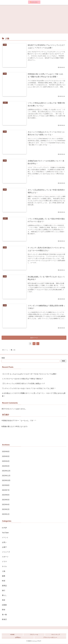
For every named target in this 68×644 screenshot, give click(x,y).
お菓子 (4, 547)
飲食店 (4, 620)
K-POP (4, 528)
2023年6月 (6, 495)
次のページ (34, 338)
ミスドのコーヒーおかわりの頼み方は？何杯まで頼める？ (23, 379)
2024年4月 (6, 466)
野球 (4, 610)
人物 (4, 571)
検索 (3, 358)
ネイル (4, 567)
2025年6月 (6, 452)
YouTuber (5, 533)
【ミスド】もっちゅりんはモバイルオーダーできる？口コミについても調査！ (30, 374)
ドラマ (4, 562)
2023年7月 (6, 490)
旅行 (4, 591)
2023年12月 (6, 471)
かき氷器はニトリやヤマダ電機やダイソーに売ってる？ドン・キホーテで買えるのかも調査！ (34, 395)
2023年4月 (6, 505)
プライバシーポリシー (50, 638)
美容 (4, 600)
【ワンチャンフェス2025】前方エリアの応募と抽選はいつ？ (24, 384)
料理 (4, 581)
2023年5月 (6, 500)
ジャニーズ (6, 552)
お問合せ (18, 638)
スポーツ (5, 557)
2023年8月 (6, 485)
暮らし (4, 595)
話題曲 (4, 605)
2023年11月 (6, 476)
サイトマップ (56, 635)
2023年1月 (6, 514)
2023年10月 (6, 481)
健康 (4, 576)
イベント (5, 538)
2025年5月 (6, 457)
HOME (12, 635)
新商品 (4, 586)
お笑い (4, 543)
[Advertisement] (34, 19)
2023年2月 (6, 510)
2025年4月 (6, 461)
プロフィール (34, 635)
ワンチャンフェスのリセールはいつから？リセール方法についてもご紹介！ (29, 389)
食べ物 (4, 615)
